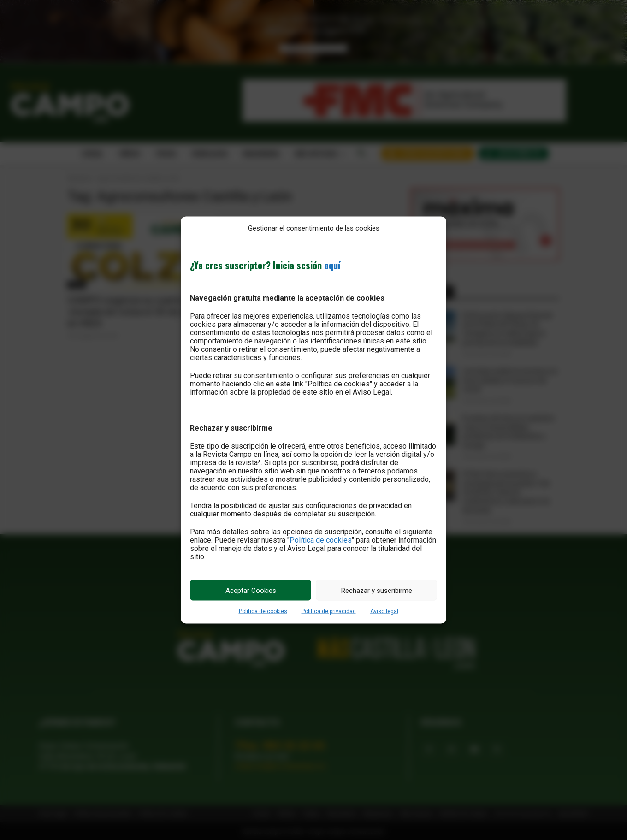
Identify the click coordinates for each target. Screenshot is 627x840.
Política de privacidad (329, 611)
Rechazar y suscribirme (377, 590)
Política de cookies (321, 540)
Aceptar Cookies (251, 590)
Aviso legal (384, 611)
